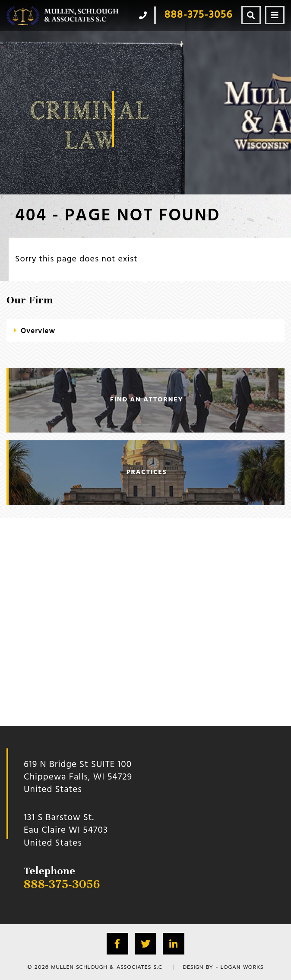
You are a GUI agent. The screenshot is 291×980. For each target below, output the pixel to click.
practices (147, 472)
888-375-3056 (62, 884)
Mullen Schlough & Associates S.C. (107, 967)
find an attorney (147, 400)
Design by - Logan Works (223, 967)
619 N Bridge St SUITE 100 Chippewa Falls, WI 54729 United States (78, 777)
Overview (38, 331)
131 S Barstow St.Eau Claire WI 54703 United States (66, 830)
